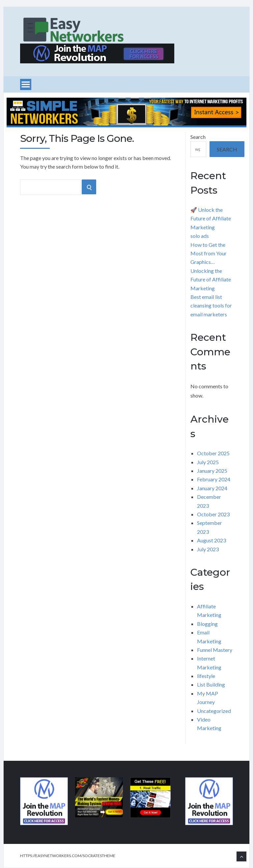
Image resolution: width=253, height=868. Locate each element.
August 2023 (211, 540)
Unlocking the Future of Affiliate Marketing (211, 279)
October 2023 (213, 514)
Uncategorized (214, 711)
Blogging (207, 624)
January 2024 (212, 488)
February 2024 (214, 479)
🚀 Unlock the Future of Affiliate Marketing (211, 218)
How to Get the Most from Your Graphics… (209, 253)
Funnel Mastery (215, 650)
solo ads (200, 236)
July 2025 (208, 462)
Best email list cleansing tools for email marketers (211, 305)
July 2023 (208, 549)
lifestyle (206, 676)
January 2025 (212, 471)
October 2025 (213, 453)
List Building (211, 684)
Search (198, 137)
